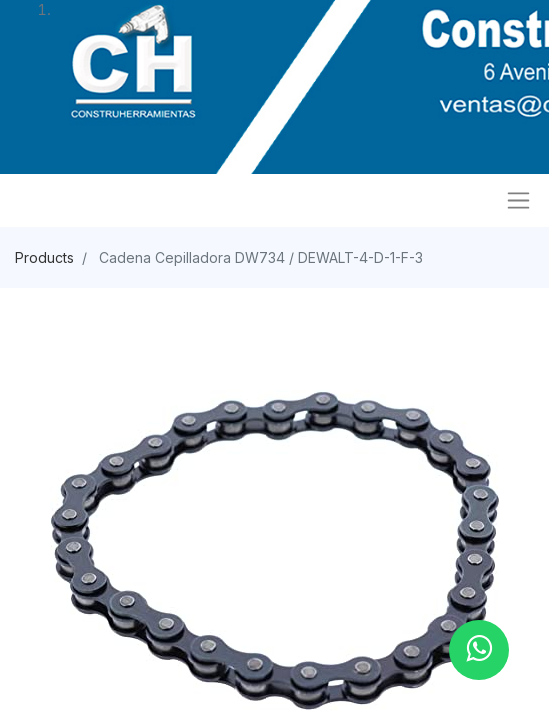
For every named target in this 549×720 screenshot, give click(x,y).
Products (44, 257)
